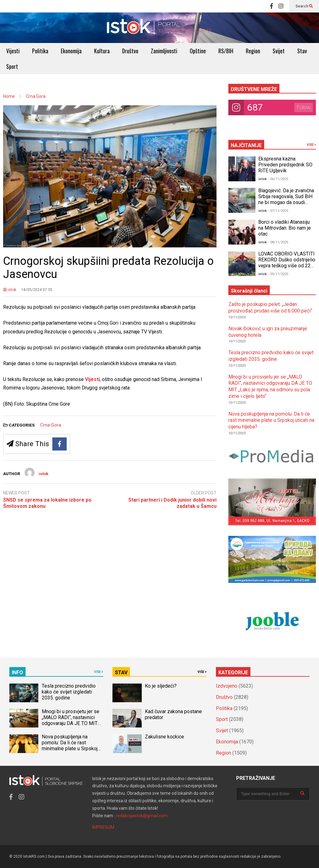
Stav (302, 51)
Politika (40, 51)
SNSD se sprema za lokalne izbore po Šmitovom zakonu (47, 503)
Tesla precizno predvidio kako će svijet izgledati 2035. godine (271, 356)
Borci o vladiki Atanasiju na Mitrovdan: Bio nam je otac (285, 228)
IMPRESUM (103, 827)
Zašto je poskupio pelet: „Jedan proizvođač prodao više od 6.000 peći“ (270, 308)
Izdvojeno (227, 686)
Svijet (279, 51)
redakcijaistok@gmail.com (142, 816)
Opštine (198, 51)
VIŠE (311, 145)
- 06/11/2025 (278, 179)
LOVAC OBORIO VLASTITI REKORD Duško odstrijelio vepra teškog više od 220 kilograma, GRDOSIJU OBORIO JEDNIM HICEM (287, 266)
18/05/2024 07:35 (37, 290)
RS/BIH (226, 51)
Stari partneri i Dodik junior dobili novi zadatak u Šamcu (172, 503)
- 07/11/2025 (278, 211)
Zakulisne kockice (164, 737)
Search (304, 6)
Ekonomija (71, 51)
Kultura (102, 51)
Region (253, 51)
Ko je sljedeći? (161, 686)
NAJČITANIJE (246, 145)
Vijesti (13, 51)
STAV (121, 672)
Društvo (130, 51)
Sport (12, 66)
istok (10, 290)
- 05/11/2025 (278, 274)
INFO (17, 672)
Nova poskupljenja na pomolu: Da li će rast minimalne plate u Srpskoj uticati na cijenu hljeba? (271, 420)
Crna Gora (51, 425)
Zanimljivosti (164, 51)
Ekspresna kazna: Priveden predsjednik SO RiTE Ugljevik (285, 165)
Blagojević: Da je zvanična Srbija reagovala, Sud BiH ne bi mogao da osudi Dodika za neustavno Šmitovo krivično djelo (286, 202)
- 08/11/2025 (278, 242)
